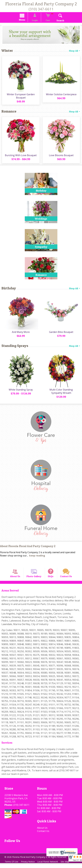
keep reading (37, 558)
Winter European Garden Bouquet (20, 97)
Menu (25, 20)
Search (58, 21)
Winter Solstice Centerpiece (62, 95)
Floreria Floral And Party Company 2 (41, 4)
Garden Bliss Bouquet (61, 334)
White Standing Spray (20, 392)
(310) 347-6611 (41, 9)
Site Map (68, 866)
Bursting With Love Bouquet (20, 157)
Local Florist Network (50, 866)
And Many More (20, 334)
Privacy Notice (29, 866)
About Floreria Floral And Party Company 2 (28, 549)
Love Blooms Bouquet (62, 157)
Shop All (75, 51)
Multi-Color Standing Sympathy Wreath (61, 393)
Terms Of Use (12, 866)
